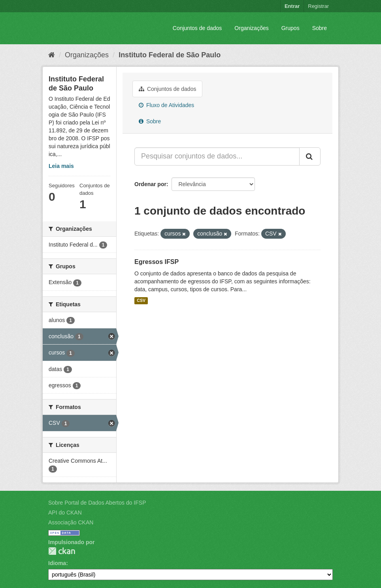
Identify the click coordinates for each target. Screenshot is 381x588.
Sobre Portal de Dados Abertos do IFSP (97, 503)
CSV (141, 301)
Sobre (320, 28)
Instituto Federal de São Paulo (170, 55)
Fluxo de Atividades (166, 105)
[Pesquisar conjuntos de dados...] (217, 156)
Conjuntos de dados (197, 28)
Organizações (251, 28)
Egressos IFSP (157, 262)
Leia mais (61, 166)
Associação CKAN (71, 522)
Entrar (292, 6)
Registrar (318, 6)
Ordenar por (150, 184)
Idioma (57, 563)
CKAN (62, 551)
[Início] (52, 55)
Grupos (290, 28)
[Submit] (310, 156)
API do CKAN (65, 513)
